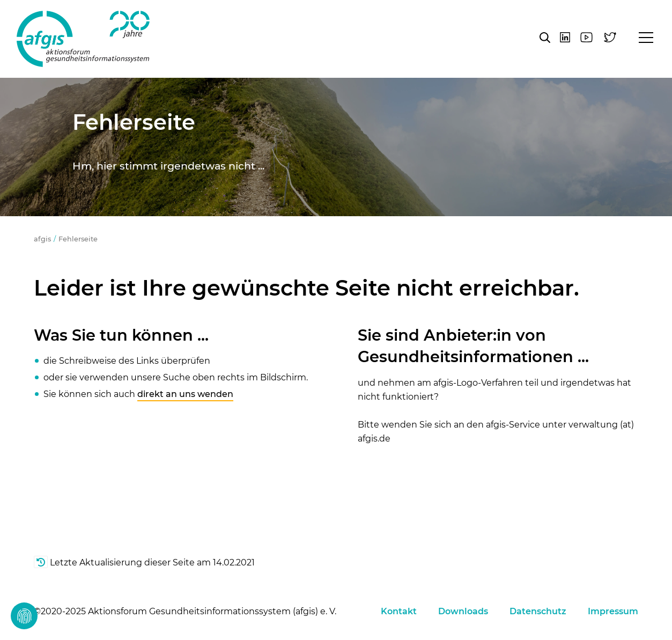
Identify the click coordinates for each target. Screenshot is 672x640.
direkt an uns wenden (185, 394)
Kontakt (399, 611)
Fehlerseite (78, 239)
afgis (83, 39)
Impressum (613, 611)
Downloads (463, 611)
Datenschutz (538, 611)
